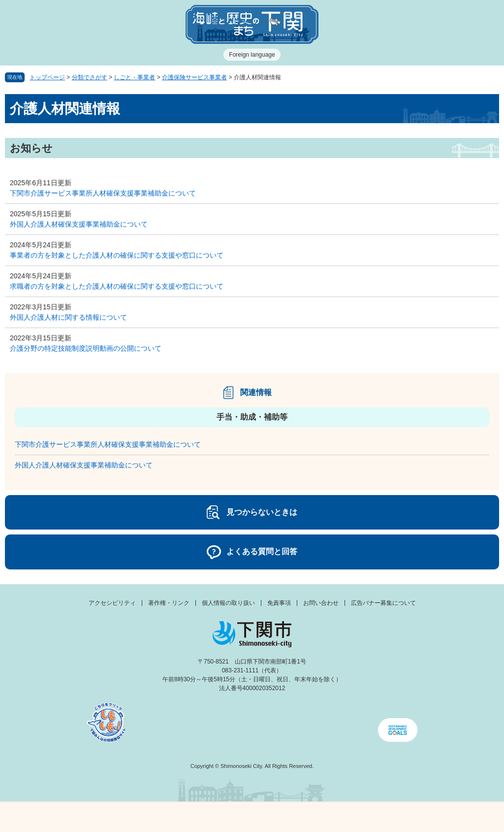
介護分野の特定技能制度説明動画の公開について (86, 348)
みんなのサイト (441, 817)
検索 (315, 817)
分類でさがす (90, 77)
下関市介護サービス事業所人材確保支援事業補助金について (103, 193)
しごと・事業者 (134, 77)
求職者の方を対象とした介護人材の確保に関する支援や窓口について (117, 286)
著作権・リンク (169, 603)
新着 (189, 817)
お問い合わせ (321, 603)
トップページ (47, 77)
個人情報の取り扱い (228, 603)
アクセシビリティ (112, 603)
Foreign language (252, 55)
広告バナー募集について (383, 603)
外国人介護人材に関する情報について (68, 317)
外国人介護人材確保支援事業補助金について (79, 224)
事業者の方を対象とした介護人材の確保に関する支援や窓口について (117, 255)
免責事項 (279, 603)
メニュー (63, 815)
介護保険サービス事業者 (194, 77)
